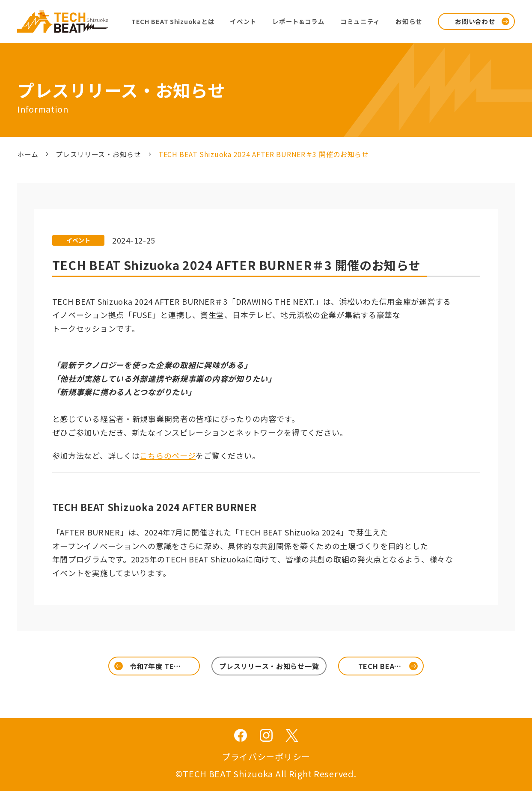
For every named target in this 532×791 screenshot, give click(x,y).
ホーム (28, 154)
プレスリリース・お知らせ (98, 154)
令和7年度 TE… (155, 666)
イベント (78, 240)
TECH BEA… (380, 666)
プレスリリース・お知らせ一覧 (269, 666)
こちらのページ (168, 455)
